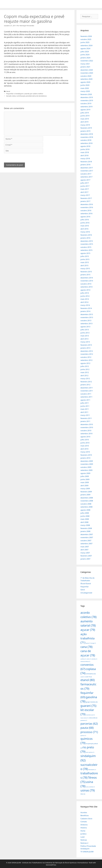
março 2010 (85, 452)
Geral (8, 91)
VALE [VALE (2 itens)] (83, 794)
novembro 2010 (87, 427)
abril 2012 (84, 375)
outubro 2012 (86, 357)
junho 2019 (85, 116)
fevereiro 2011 (86, 418)
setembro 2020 (86, 79)
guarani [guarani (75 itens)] (88, 706)
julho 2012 (85, 366)
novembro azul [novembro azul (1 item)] (90, 715)
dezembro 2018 (87, 134)
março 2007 (85, 553)
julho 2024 (85, 52)
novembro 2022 (87, 61)
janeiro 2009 (85, 495)
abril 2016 (84, 229)
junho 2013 (85, 333)
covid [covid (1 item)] (83, 677)
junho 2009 (85, 479)
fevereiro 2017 (86, 198)
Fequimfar (85, 587)
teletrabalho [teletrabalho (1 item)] (92, 770)
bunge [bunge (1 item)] (93, 643)
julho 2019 (85, 113)
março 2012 (85, 378)
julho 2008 (85, 513)
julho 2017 (85, 183)
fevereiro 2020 (86, 94)
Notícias (84, 840)
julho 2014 (85, 293)
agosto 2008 (85, 510)
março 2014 (85, 305)
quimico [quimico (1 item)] (83, 736)
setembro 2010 (86, 433)
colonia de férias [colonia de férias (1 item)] (85, 661)
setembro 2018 (86, 143)
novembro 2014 (87, 281)
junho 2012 (85, 369)
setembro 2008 (86, 507)
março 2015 (85, 268)
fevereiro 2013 (86, 345)
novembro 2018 (87, 137)
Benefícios (85, 815)
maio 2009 (85, 482)
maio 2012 (85, 372)
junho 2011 (85, 406)
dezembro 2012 (87, 351)
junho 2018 (85, 149)
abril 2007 (84, 550)
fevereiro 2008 (86, 528)
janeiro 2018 (85, 165)
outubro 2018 (86, 140)
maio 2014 (85, 299)
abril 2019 (84, 122)
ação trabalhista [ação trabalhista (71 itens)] (88, 638)
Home (83, 831)
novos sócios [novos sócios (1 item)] (84, 718)
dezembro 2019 (87, 97)
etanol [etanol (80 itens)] (88, 680)
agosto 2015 (85, 253)
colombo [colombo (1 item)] (94, 659)
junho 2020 (85, 85)
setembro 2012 (86, 360)
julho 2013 (85, 330)
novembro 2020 (87, 73)
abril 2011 (84, 412)
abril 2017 (84, 192)
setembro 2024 (86, 45)
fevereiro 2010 (86, 455)
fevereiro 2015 (86, 272)
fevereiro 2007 (86, 556)
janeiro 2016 (85, 238)
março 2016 (85, 232)
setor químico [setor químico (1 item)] (90, 752)
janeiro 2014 (85, 311)
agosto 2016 (85, 217)
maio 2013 (85, 336)
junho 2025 (85, 42)
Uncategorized (86, 593)
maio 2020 (85, 88)
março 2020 (85, 91)
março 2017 (85, 195)
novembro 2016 (87, 207)
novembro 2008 (87, 501)
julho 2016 (85, 220)
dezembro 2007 (87, 534)
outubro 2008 (86, 504)
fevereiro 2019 (86, 128)
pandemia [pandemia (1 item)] (84, 720)
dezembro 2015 (87, 241)
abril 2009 (84, 486)
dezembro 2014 (87, 278)
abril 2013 (84, 339)
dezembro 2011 (87, 388)
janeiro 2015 (85, 275)
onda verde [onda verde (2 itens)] (93, 718)
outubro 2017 (86, 174)
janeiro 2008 (85, 531)
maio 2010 (85, 446)
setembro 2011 (86, 397)
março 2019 (85, 125)
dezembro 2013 (87, 314)
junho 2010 (85, 443)
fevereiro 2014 (86, 308)
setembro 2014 (86, 287)
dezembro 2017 (87, 168)
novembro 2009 (87, 464)
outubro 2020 (86, 76)
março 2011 (85, 415)
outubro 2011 (86, 394)
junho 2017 (85, 186)
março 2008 (85, 525)
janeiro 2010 (85, 458)
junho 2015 (85, 259)
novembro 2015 (87, 244)
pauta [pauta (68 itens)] (87, 728)
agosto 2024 (85, 48)
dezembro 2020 (87, 70)
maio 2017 (85, 189)
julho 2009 (85, 476)
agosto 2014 (85, 290)
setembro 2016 (86, 213)
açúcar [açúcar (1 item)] (88, 643)
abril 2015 (84, 265)
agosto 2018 (85, 146)
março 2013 (85, 342)
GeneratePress (51, 865)
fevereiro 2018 (86, 162)
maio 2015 (85, 262)
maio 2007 (85, 547)
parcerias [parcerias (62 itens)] (89, 724)
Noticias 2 (84, 843)
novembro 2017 (87, 171)
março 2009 (85, 489)
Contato (84, 822)
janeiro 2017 (85, 201)
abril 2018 (84, 155)
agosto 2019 (85, 110)
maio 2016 (85, 226)
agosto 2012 (85, 363)
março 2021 (85, 64)
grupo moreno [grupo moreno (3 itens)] (92, 702)
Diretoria (84, 825)
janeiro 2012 (85, 385)
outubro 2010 (86, 430)
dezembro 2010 (87, 424)
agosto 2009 (85, 473)
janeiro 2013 (85, 348)
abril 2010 (84, 449)
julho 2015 (85, 256)
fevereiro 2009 (86, 492)
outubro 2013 (86, 320)
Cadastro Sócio (86, 819)
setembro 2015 (86, 250)
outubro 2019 (86, 103)
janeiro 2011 (85, 421)
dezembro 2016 (87, 204)
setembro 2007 (86, 544)
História (84, 828)
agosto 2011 (85, 400)
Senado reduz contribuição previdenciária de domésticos (26, 96)
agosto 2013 (85, 327)
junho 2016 (85, 223)
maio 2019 (85, 119)
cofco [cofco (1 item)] (89, 659)
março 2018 (85, 158)
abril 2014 (84, 302)
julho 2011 (85, 403)
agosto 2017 (85, 180)
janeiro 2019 (85, 131)
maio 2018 (85, 152)
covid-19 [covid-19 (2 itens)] (88, 677)
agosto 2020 (85, 82)
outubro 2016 (86, 210)
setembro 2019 (86, 107)
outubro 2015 (86, 247)
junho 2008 (85, 516)
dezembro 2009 (87, 461)
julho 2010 (85, 440)
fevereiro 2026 (86, 36)
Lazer (83, 837)
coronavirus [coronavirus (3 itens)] (91, 674)
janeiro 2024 (85, 58)
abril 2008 (84, 522)
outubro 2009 (86, 467)
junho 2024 (85, 55)
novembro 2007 (87, 537)
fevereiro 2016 (86, 235)
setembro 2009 (86, 470)
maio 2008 (85, 519)
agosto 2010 (85, 437)
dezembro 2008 (87, 498)
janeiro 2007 (85, 559)
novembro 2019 (87, 100)
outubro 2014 (86, 284)
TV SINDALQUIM (87, 852)
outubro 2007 (86, 541)
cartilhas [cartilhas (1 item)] (83, 659)
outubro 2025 (86, 39)
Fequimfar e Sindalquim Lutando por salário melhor (25, 94)
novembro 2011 (87, 391)
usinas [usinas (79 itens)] (88, 790)
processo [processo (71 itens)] (89, 732)
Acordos (84, 812)
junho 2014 (85, 296)
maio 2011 (85, 409)
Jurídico (83, 834)
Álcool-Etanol (86, 583)
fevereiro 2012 (86, 382)
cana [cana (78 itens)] (87, 647)
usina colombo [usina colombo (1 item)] (90, 787)
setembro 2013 (86, 323)
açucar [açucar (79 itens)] (88, 630)
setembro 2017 (86, 177)
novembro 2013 (87, 317)
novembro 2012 (87, 354)
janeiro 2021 (85, 67)
